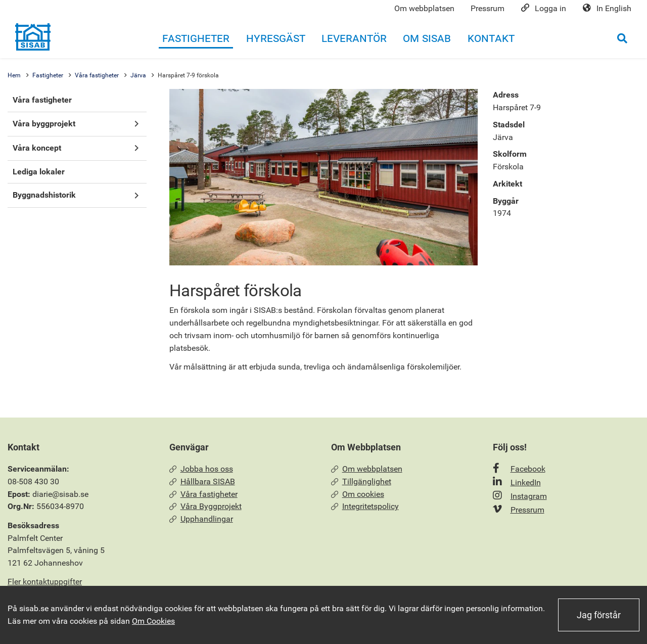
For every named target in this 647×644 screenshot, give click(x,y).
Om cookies (358, 494)
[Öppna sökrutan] (622, 38)
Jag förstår (599, 615)
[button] (136, 124)
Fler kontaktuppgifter (45, 582)
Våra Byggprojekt (205, 506)
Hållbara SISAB (202, 481)
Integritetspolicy (365, 506)
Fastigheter (48, 75)
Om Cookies (153, 621)
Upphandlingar (201, 519)
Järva (138, 75)
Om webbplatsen (367, 469)
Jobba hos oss (201, 469)
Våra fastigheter (97, 75)
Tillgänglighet (361, 481)
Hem (14, 75)
